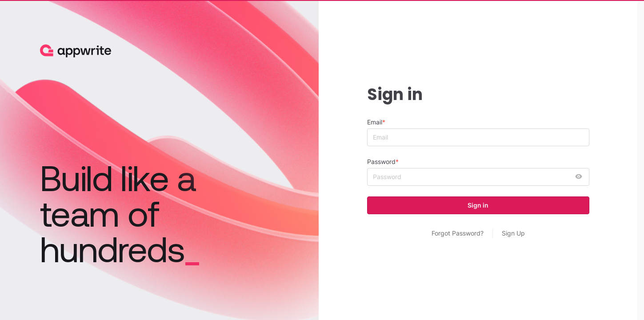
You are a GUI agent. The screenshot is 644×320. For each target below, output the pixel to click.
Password (381, 162)
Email (375, 122)
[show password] (579, 177)
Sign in (478, 205)
